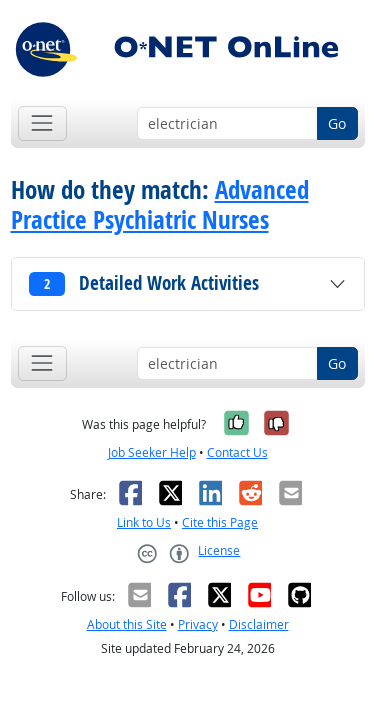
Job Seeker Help (152, 452)
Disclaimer (259, 624)
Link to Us (144, 522)
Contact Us (237, 452)
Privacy (198, 624)
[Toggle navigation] (42, 123)
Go (337, 123)
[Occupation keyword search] (227, 124)
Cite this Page (220, 522)
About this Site (127, 624)
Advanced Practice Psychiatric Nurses (160, 205)
